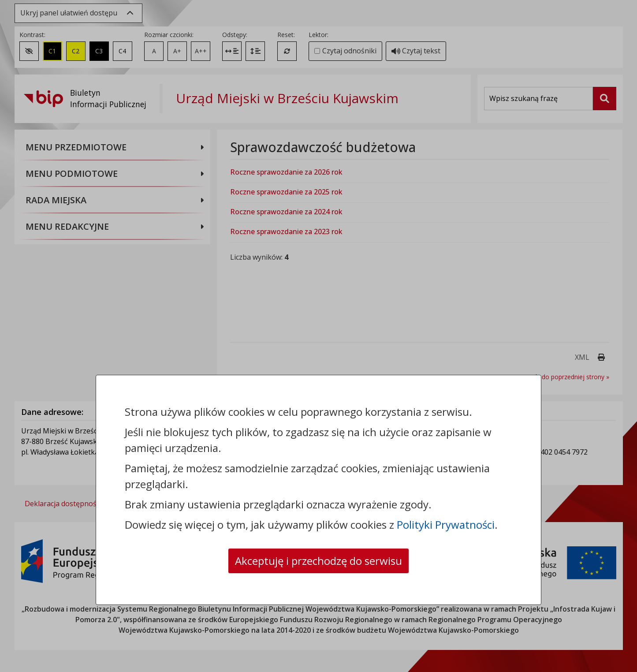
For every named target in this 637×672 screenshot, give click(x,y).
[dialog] (318, 336)
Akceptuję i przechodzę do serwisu (318, 561)
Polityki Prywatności (446, 525)
